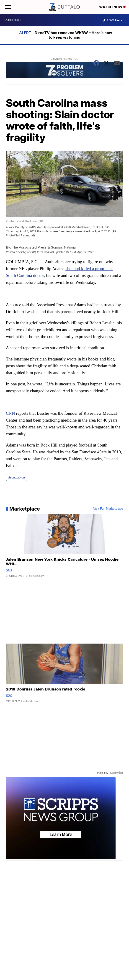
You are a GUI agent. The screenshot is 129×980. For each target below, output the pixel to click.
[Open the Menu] (8, 7)
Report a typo (17, 477)
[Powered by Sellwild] (116, 773)
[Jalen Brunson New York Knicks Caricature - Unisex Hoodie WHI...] (65, 548)
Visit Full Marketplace (108, 509)
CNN (10, 413)
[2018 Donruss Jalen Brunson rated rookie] (65, 675)
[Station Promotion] (65, 71)
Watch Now (112, 7)
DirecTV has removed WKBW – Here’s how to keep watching (73, 35)
